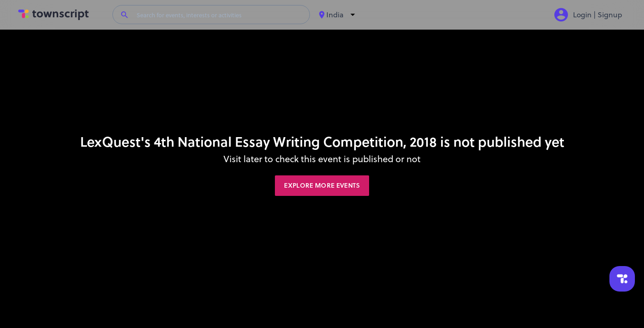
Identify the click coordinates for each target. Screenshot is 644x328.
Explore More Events (322, 185)
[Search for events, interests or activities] (220, 15)
